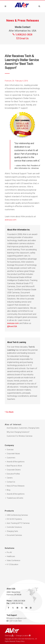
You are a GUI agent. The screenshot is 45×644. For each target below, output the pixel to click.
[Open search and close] (39, 6)
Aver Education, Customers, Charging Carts (23, 428)
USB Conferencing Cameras (17, 515)
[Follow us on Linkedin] (17, 608)
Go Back (9, 412)
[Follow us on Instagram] (22, 608)
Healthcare (11, 556)
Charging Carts (12, 531)
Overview (10, 450)
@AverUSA (12, 326)
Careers (10, 478)
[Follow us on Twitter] (13, 608)
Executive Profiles (13, 474)
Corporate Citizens (14, 470)
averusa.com (11, 220)
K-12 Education (12, 564)
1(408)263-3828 (22, 35)
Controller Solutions (14, 527)
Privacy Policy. (20, 641)
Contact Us (11, 482)
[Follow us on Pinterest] (31, 608)
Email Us (22, 38)
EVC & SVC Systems (14, 519)
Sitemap (9, 636)
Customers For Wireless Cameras (20, 436)
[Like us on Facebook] (9, 608)
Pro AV (9, 552)
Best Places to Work (14, 466)
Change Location (23, 636)
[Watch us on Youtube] (26, 608)
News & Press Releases (16, 486)
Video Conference (13, 560)
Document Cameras (14, 535)
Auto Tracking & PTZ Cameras (18, 523)
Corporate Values (13, 454)
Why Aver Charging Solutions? (18, 432)
